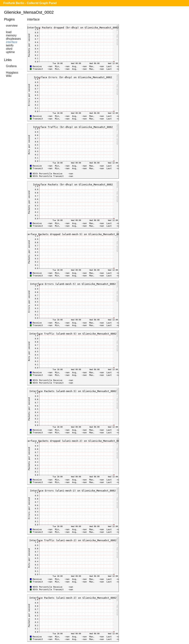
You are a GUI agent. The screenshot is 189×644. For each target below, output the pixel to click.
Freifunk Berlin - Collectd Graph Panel (30, 3)
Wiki (9, 76)
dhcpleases (13, 39)
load (9, 32)
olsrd (9, 49)
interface (12, 42)
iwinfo (10, 45)
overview (12, 26)
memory (11, 35)
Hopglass (12, 73)
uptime (10, 52)
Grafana (11, 66)
